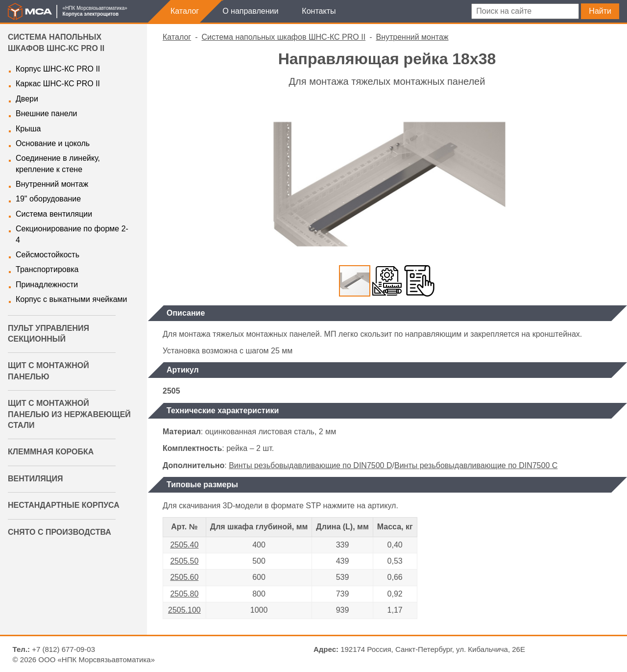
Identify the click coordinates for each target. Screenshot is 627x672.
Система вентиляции (54, 214)
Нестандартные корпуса (64, 505)
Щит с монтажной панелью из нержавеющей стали (69, 414)
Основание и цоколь (53, 143)
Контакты (319, 11)
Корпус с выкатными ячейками (71, 299)
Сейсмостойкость (48, 255)
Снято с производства (60, 532)
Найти (600, 11)
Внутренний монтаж (52, 184)
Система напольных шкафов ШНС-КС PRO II (284, 37)
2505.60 (184, 577)
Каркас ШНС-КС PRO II (58, 84)
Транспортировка (47, 269)
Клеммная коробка (51, 452)
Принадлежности (47, 285)
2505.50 (184, 561)
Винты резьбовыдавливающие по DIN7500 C (476, 465)
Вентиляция (35, 479)
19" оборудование (48, 199)
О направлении (250, 11)
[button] (603, 113)
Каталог (185, 11)
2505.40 (184, 545)
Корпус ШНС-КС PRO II (58, 69)
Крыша (28, 129)
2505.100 (184, 610)
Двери (27, 99)
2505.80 (184, 594)
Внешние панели (46, 113)
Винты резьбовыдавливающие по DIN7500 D (310, 465)
